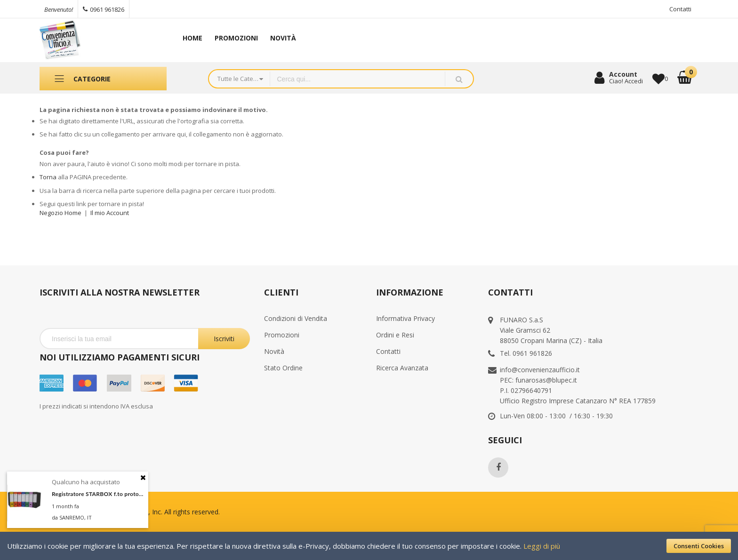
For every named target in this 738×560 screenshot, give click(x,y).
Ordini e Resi (395, 335)
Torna (48, 177)
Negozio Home (60, 213)
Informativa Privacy (405, 318)
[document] (369, 546)
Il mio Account (110, 213)
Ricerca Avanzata (402, 368)
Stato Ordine (283, 368)
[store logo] (100, 40)
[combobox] (358, 79)
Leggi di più (542, 546)
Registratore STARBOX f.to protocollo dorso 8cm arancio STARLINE (98, 494)
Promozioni (282, 335)
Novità (274, 351)
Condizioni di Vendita (296, 318)
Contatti (680, 9)
